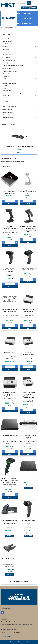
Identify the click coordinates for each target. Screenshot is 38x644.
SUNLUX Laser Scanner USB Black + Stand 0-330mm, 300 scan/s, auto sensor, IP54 (28, 229)
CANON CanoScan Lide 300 (10, 436)
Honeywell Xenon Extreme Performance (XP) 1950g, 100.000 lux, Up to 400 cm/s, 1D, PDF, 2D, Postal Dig (10, 480)
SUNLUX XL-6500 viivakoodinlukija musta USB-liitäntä (10, 270)
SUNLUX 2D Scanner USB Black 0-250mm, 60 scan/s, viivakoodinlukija (10, 522)
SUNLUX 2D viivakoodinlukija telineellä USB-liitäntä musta (10, 228)
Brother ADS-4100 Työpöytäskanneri (28, 310)
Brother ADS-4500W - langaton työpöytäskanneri (28, 353)
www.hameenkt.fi (6, 637)
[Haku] (23, 3)
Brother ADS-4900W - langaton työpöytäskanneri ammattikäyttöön (28, 395)
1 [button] (18, 153)
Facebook (3, 612)
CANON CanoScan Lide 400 (28, 477)
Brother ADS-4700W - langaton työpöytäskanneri (10, 394)
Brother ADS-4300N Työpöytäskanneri (10, 352)
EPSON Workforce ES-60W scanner (28, 436)
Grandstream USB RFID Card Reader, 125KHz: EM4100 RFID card (10, 192)
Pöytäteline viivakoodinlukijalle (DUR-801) (28, 192)
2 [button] (20, 153)
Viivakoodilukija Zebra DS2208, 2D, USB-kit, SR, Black (28, 522)
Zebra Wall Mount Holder (10, 559)
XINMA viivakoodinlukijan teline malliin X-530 (10, 310)
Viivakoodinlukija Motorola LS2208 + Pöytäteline (28, 269)
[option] (19, 139)
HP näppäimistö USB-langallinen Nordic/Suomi (19, 147)
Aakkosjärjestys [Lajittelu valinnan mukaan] (6, 166)
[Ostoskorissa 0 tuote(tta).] (33, 8)
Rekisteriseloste (14, 642)
